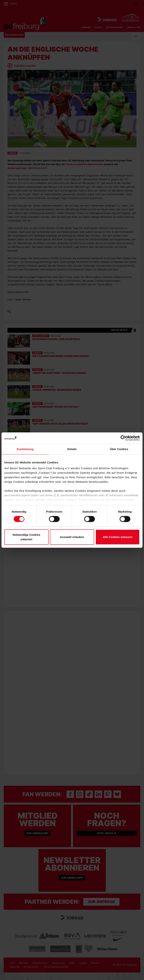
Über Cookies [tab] (119, 449)
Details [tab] (72, 449)
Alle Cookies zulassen (118, 537)
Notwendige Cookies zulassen (26, 537)
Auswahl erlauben (72, 537)
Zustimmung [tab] (25, 449)
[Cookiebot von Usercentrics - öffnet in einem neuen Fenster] (123, 438)
